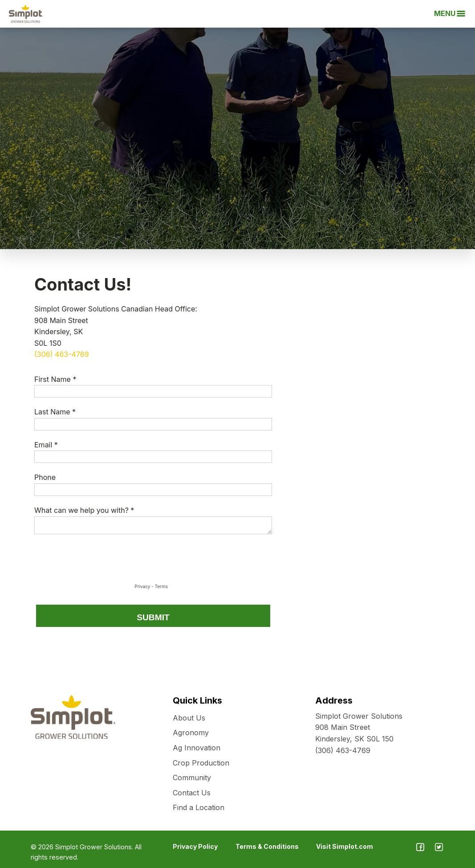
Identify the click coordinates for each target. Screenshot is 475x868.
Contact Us (192, 793)
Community (192, 778)
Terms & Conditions (267, 846)
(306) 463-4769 (343, 750)
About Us (189, 718)
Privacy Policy (195, 846)
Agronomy (191, 733)
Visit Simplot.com (345, 846)
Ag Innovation (197, 748)
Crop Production (201, 763)
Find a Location (199, 807)
